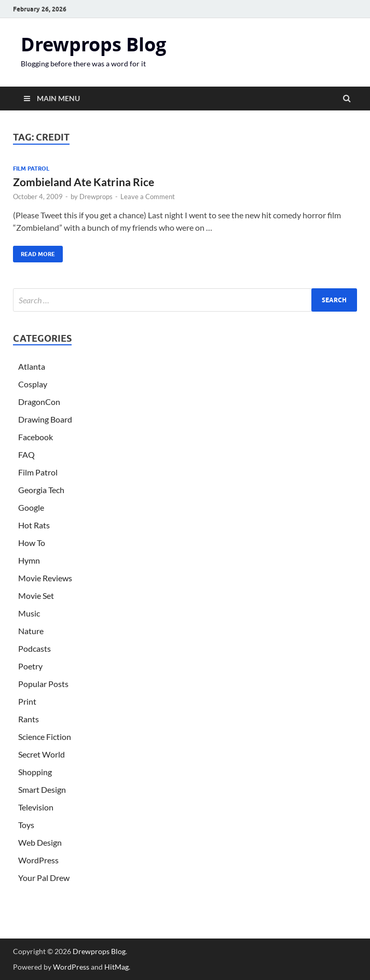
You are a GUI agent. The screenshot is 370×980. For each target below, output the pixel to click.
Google (31, 507)
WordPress (38, 860)
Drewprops (96, 197)
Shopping (35, 772)
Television (36, 807)
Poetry (30, 666)
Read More (34, 252)
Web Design (40, 842)
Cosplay (33, 384)
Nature (31, 631)
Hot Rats (34, 525)
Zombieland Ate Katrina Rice (84, 182)
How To (32, 543)
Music (29, 613)
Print (27, 701)
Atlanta (32, 366)
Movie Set (36, 596)
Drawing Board (45, 419)
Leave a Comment (148, 197)
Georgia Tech (41, 490)
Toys (26, 825)
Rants (29, 719)
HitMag (117, 967)
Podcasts (35, 648)
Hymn (29, 560)
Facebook (36, 437)
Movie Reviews (45, 578)
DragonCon (39, 402)
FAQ (26, 454)
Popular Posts (43, 684)
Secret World (42, 754)
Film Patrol (31, 169)
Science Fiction (45, 737)
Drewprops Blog (93, 44)
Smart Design (42, 789)
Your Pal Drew (44, 878)
